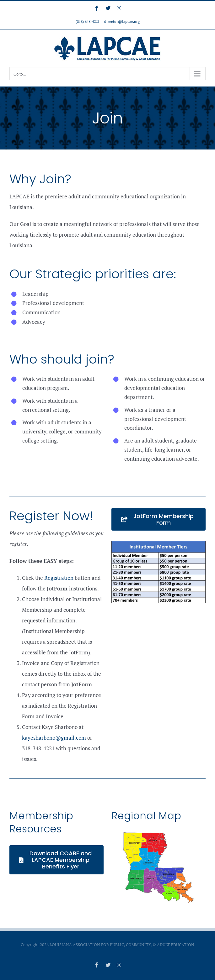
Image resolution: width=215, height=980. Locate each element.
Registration (59, 578)
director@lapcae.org (122, 21)
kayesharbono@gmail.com (54, 738)
